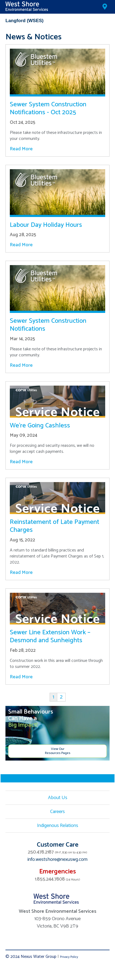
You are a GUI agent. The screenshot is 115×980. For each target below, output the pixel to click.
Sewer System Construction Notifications (48, 325)
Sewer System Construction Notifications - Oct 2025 (48, 108)
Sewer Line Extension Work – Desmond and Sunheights (50, 636)
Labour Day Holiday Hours (46, 225)
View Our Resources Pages (58, 751)
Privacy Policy (69, 957)
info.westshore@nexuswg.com (57, 859)
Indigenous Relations (58, 826)
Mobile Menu (105, 21)
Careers (57, 812)
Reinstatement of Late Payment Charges (55, 526)
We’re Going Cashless (40, 426)
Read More (21, 149)
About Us (58, 798)
